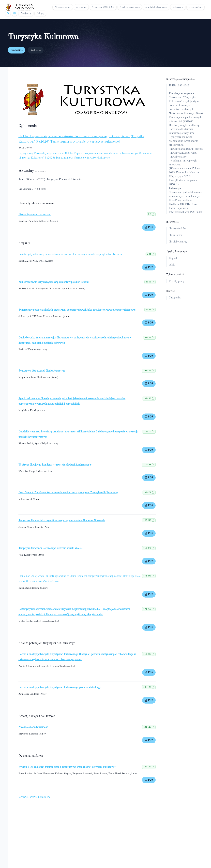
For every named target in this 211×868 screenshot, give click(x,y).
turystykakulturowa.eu (156, 7)
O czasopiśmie (196, 7)
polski (172, 265)
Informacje (172, 222)
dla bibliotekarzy (178, 242)
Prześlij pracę (176, 281)
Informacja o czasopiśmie (180, 79)
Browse (170, 291)
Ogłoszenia (178, 7)
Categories (175, 298)
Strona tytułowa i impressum (35, 214)
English (173, 258)
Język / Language (176, 252)
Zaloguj (40, 13)
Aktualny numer (63, 7)
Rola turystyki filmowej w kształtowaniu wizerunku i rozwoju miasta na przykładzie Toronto (70, 254)
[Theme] (15, 13)
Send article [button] (16, 50)
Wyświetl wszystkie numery (34, 797)
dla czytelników (177, 229)
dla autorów (176, 235)
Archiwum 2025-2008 (103, 7)
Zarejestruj (26, 13)
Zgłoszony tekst (175, 275)
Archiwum (81, 7)
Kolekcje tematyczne (130, 7)
